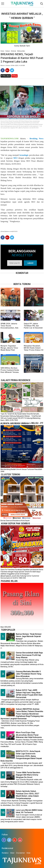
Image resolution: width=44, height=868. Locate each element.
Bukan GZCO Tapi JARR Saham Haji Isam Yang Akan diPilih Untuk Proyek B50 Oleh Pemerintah (29, 694)
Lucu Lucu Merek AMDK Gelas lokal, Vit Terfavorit (29, 811)
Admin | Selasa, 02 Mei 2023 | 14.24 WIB (13, 66)
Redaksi (5, 853)
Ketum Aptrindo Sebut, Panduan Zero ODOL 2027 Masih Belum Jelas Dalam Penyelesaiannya (28, 795)
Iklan (28, 853)
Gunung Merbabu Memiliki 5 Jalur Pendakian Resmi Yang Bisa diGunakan (29, 674)
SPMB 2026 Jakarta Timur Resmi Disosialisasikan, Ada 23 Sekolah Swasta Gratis (9, 328)
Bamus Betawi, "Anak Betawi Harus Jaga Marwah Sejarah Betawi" (29, 636)
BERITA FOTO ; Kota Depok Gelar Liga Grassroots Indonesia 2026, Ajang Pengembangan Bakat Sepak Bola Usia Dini (21, 756)
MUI (15, 158)
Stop (14, 76)
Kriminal (13, 51)
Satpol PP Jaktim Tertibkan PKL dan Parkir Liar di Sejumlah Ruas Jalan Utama (33, 327)
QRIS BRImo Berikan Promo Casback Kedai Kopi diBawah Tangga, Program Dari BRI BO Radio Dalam (10, 372)
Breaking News (36, 139)
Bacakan (6, 76)
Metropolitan (21, 51)
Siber (12, 853)
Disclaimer (20, 853)
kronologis (24, 155)
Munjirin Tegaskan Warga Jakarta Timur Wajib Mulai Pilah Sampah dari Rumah (9, 349)
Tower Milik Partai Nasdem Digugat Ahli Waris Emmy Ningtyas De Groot (28, 775)
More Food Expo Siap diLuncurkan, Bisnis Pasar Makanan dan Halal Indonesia (29, 735)
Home (2, 51)
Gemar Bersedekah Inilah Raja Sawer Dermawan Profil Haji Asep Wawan (29, 655)
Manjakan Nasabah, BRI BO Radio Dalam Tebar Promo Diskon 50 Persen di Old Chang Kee (34, 350)
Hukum (8, 51)
